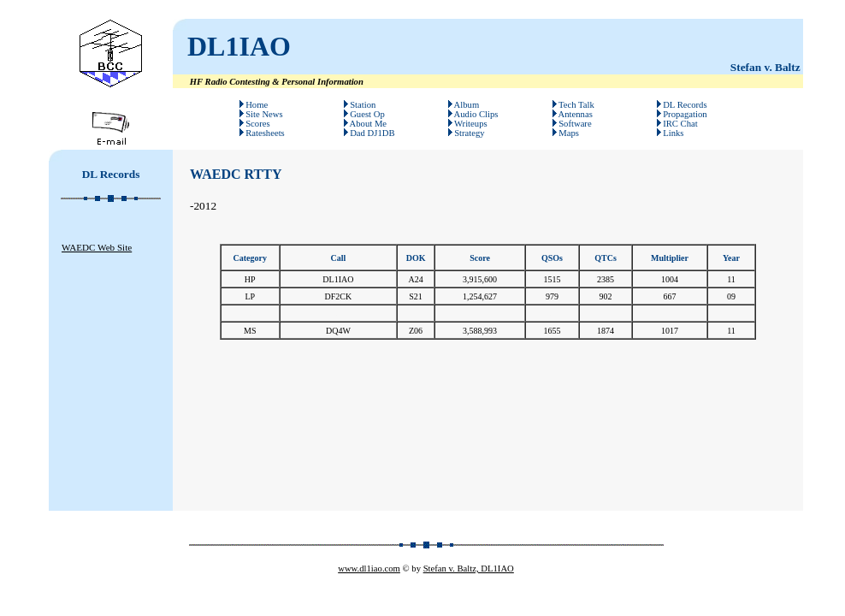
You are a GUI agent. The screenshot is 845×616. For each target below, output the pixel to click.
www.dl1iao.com (369, 569)
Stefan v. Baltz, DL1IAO (469, 569)
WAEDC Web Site (97, 247)
